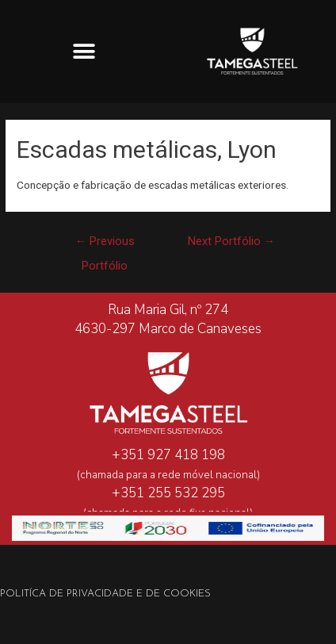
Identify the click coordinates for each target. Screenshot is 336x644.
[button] (84, 51)
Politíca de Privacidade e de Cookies (105, 594)
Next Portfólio (232, 241)
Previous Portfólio (105, 245)
